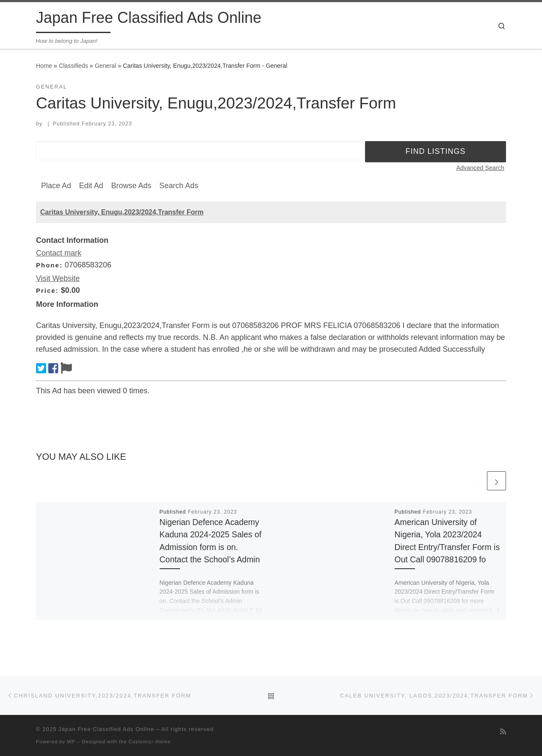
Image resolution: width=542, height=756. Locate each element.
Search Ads (179, 186)
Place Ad (56, 186)
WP (71, 742)
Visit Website (58, 278)
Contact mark (59, 253)
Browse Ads (131, 186)
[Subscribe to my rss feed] (503, 732)
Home (44, 66)
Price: (47, 290)
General (106, 66)
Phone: (49, 265)
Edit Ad (91, 186)
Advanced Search (480, 168)
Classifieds (73, 66)
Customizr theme (150, 742)
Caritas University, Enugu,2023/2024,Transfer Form (122, 212)
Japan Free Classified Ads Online (106, 729)
